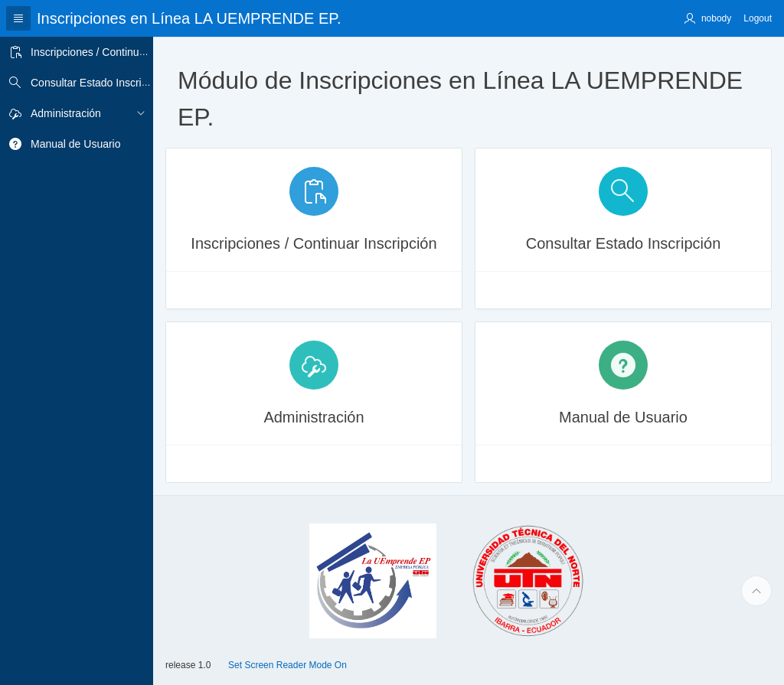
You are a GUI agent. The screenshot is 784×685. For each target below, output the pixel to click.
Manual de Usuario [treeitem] (76, 144)
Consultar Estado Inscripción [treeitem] (99, 83)
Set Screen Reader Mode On (287, 665)
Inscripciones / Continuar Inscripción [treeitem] (117, 52)
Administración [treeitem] (66, 113)
